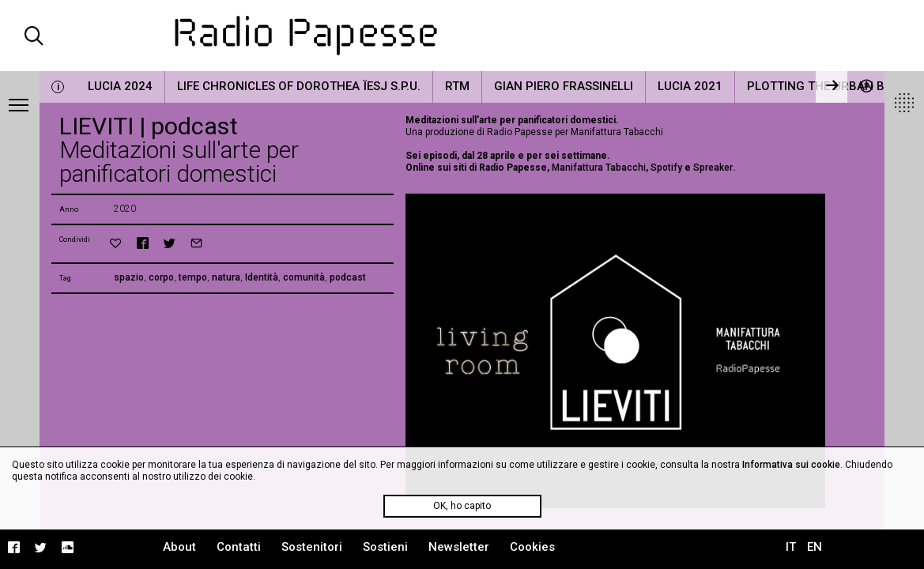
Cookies (532, 547)
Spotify (666, 168)
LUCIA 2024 (120, 86)
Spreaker (713, 168)
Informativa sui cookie (791, 465)
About (179, 547)
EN (815, 547)
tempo (193, 277)
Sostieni (385, 547)
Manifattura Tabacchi (599, 168)
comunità (304, 277)
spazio (129, 277)
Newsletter (459, 547)
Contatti (239, 547)
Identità (262, 277)
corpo (161, 277)
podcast (348, 277)
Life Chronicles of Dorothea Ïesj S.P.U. (299, 86)
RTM (457, 86)
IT (791, 547)
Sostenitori (312, 547)
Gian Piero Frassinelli (564, 86)
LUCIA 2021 (690, 86)
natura (226, 277)
